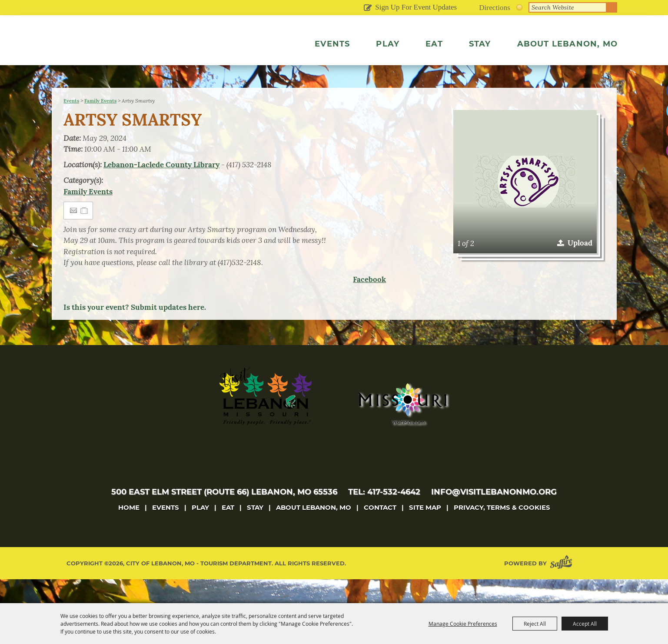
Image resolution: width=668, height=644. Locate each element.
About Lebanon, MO (567, 44)
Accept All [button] (585, 624)
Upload (580, 267)
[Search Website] (568, 7)
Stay (480, 44)
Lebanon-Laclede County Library (161, 189)
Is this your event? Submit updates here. (135, 331)
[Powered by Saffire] (563, 587)
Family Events (100, 125)
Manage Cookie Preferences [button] (463, 624)
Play (388, 44)
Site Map (425, 531)
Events (332, 44)
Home (129, 531)
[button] (525, 206)
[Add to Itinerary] (85, 234)
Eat (434, 44)
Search (612, 7)
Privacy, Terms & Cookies (502, 531)
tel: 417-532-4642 (384, 516)
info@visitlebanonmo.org (494, 516)
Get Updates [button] (367, 8)
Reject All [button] (535, 624)
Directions (495, 8)
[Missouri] (402, 428)
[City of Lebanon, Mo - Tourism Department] (129, 54)
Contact (380, 531)
